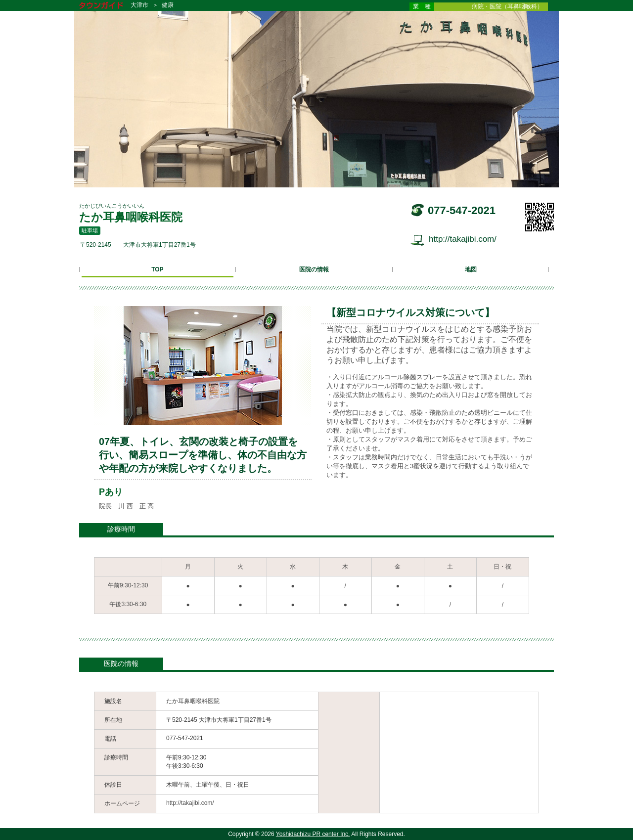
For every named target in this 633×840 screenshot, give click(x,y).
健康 (168, 5)
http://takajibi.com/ (463, 239)
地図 (471, 269)
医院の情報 (314, 269)
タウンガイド (108, 6)
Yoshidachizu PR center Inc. (313, 834)
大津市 (139, 5)
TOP (157, 269)
